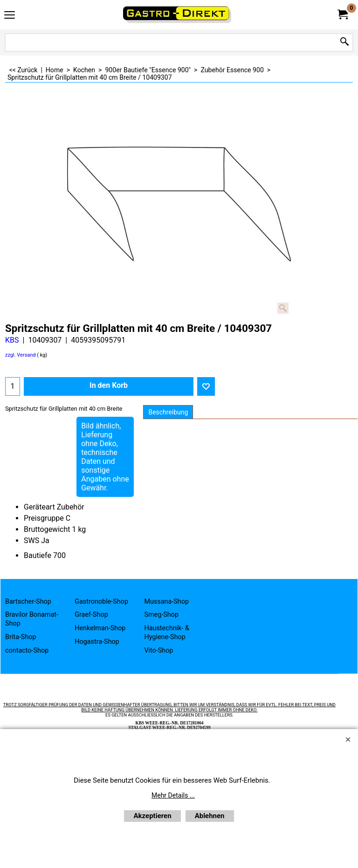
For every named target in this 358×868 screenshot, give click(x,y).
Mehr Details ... (173, 795)
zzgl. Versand (21, 355)
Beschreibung (168, 412)
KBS (12, 340)
